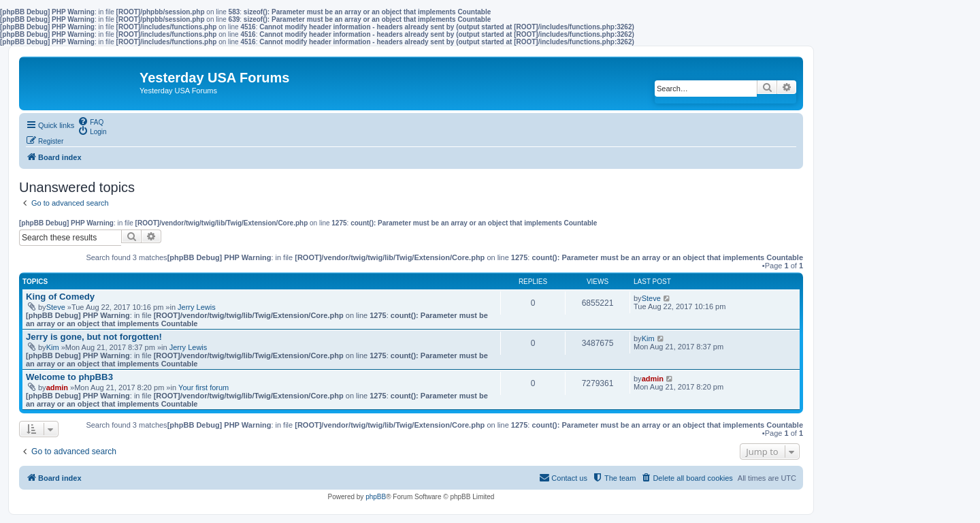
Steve (56, 307)
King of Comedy (60, 297)
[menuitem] (91, 121)
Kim (53, 347)
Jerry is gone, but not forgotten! (94, 337)
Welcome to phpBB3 (69, 377)
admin (57, 387)
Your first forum (203, 387)
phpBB (376, 497)
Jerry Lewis (197, 307)
